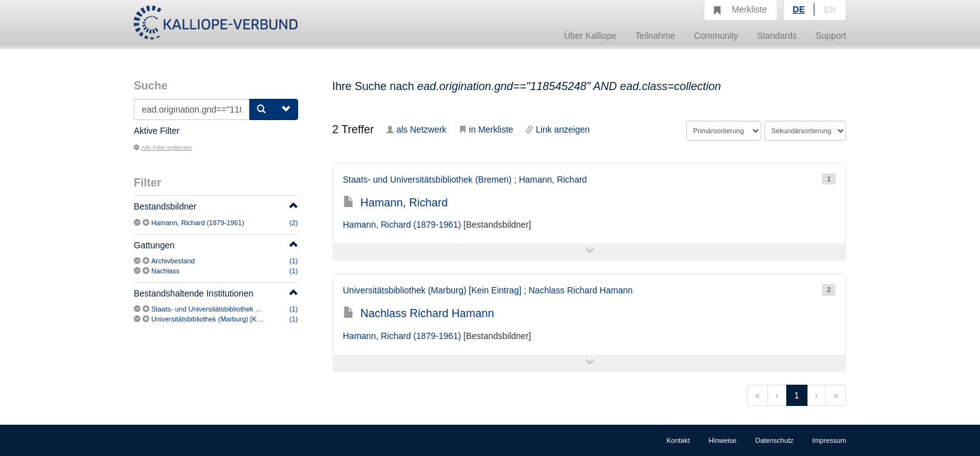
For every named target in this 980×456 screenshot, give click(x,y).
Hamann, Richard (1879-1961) (198, 223)
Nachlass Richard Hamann (581, 290)
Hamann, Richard (553, 180)
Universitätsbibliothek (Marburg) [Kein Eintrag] (221, 319)
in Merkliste (486, 129)
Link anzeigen (557, 129)
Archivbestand (173, 261)
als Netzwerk (416, 129)
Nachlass (165, 271)
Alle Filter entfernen (163, 148)
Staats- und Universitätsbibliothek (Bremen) (217, 309)
